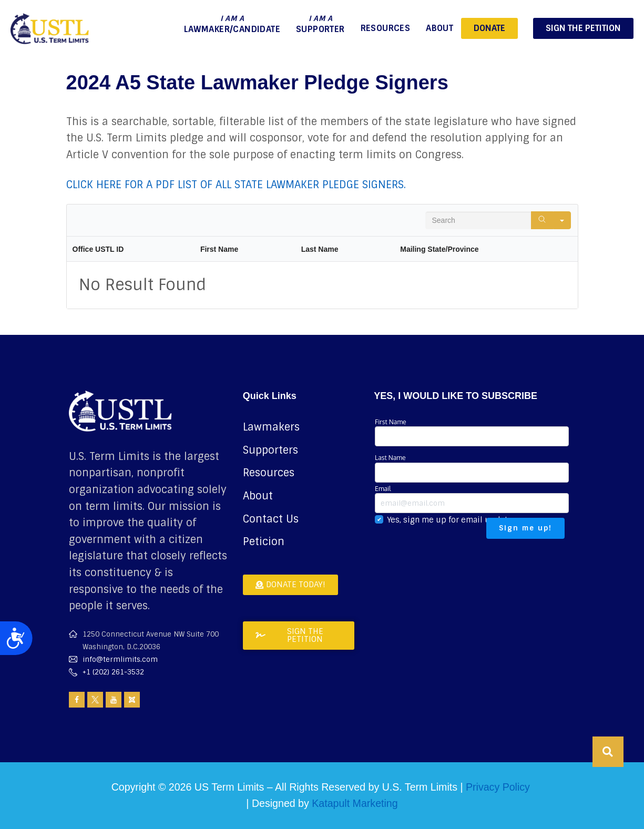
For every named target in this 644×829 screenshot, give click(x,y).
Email (472, 499)
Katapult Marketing (355, 803)
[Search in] (562, 220)
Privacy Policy (498, 787)
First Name (472, 432)
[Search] (542, 220)
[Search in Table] (478, 220)
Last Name (472, 468)
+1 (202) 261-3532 (113, 672)
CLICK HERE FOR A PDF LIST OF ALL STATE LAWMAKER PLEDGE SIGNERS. (236, 185)
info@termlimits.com (120, 659)
